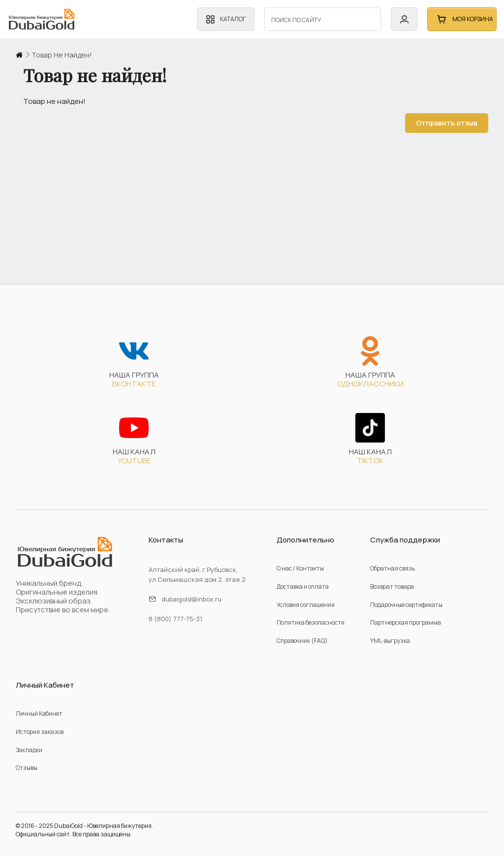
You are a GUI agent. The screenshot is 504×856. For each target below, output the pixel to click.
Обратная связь (393, 568)
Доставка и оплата (303, 587)
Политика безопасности (311, 622)
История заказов (40, 732)
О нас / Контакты (300, 568)
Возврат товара (392, 587)
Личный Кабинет (39, 713)
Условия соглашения (306, 605)
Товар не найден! (62, 55)
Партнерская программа (406, 622)
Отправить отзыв (438, 123)
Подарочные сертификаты (406, 605)
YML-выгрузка (390, 641)
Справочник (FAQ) (302, 641)
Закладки (29, 750)
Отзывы (27, 768)
